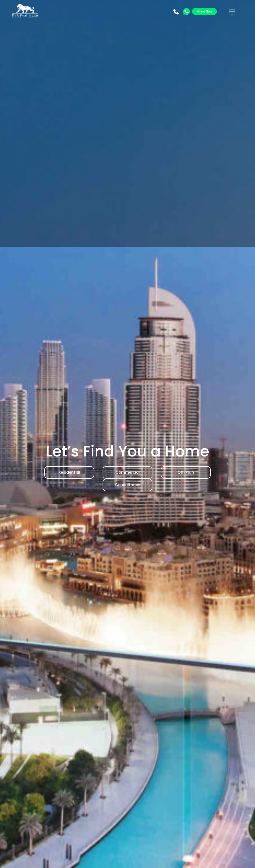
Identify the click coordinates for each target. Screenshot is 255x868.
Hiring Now (205, 11)
